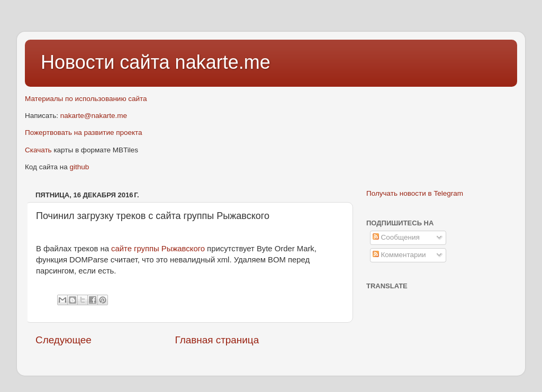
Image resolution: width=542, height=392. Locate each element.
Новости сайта (108, 62)
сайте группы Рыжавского (158, 249)
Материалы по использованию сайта (86, 99)
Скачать (38, 150)
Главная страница (217, 340)
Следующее (64, 340)
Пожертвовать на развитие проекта (84, 133)
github (80, 167)
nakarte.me (223, 62)
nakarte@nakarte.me (94, 116)
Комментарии (399, 255)
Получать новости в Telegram (415, 193)
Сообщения (396, 237)
